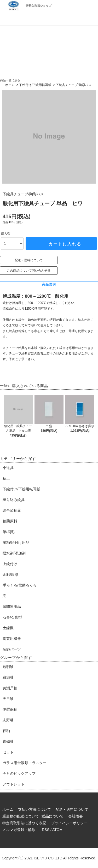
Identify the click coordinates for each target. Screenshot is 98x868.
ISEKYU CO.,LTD (48, 858)
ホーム (10, 85)
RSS (46, 830)
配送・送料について (29, 260)
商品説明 (49, 284)
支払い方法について (34, 809)
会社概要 (76, 816)
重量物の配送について (21, 816)
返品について (53, 816)
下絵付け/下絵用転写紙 (35, 85)
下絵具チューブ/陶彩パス (73, 85)
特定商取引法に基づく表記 (24, 823)
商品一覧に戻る (10, 80)
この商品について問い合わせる (29, 271)
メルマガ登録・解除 (19, 830)
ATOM (57, 830)
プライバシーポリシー (69, 823)
